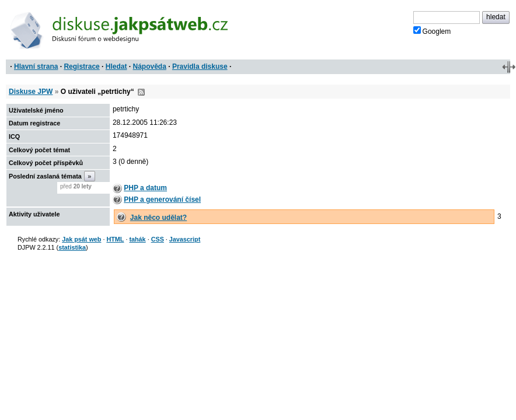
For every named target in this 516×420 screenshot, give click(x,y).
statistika (72, 247)
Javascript (185, 239)
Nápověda (150, 66)
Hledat (116, 66)
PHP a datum (145, 188)
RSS (141, 92)
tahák (137, 239)
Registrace (81, 66)
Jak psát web (81, 239)
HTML (115, 239)
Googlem (432, 31)
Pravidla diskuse (200, 66)
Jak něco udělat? (158, 218)
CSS (158, 239)
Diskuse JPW (31, 92)
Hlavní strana (36, 66)
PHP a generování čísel (162, 199)
